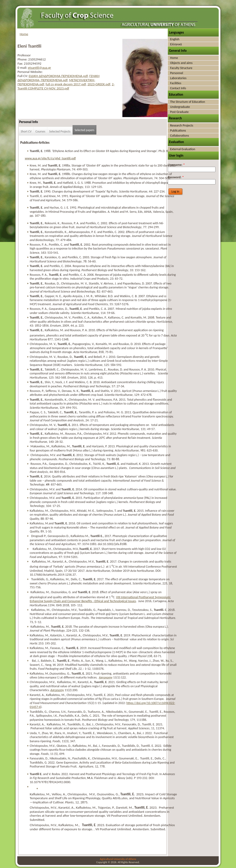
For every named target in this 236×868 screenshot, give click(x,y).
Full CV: (23, 76)
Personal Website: (30, 72)
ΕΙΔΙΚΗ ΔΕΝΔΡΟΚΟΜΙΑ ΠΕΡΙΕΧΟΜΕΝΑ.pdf (58, 76)
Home (24, 34)
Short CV (26, 131)
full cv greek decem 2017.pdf (66, 84)
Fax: (21, 63)
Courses (40, 131)
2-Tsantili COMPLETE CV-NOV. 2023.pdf (66, 86)
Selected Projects (60, 131)
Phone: (23, 59)
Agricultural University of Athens (118, 859)
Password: (176, 177)
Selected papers (85, 130)
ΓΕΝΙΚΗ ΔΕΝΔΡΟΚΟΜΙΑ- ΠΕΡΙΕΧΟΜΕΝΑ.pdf (59, 78)
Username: (176, 165)
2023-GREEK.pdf (99, 84)
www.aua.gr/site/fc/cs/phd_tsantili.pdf (50, 158)
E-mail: (23, 68)
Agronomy (106, 677)
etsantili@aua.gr (39, 68)
